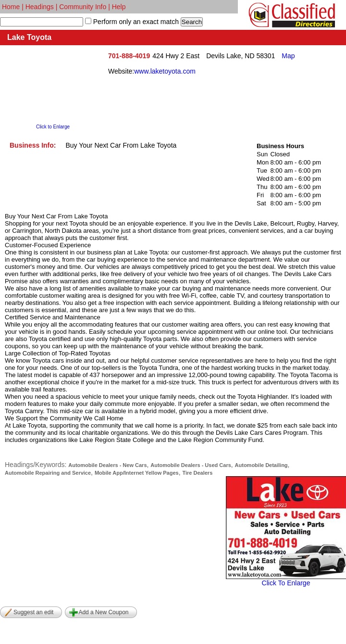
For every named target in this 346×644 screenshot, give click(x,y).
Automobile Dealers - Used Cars (191, 465)
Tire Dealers (197, 473)
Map (288, 56)
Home (11, 7)
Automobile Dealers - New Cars (107, 465)
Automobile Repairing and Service (48, 473)
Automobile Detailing (261, 465)
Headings (40, 7)
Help (119, 7)
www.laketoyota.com (165, 71)
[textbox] (42, 22)
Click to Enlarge (53, 127)
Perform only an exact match (135, 22)
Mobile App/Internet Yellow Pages (137, 473)
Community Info (83, 7)
